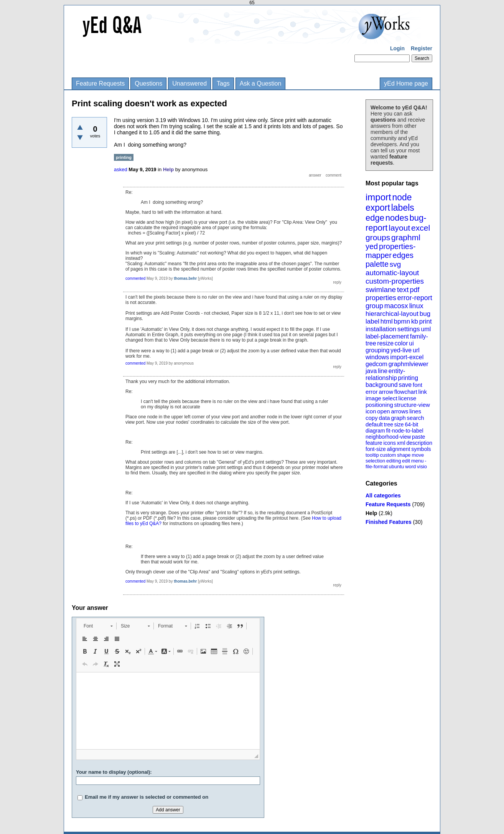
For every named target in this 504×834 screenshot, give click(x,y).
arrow (386, 392)
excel (421, 228)
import (378, 197)
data (384, 418)
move (418, 455)
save (405, 385)
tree (389, 424)
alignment (399, 449)
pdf (414, 290)
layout (399, 228)
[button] (98, 626)
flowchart (406, 392)
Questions (148, 83)
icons (390, 443)
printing (408, 378)
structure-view (412, 405)
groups (378, 237)
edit (406, 461)
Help (371, 513)
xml (401, 443)
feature (374, 443)
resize (385, 343)
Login (397, 48)
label (372, 321)
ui (411, 343)
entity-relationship (385, 374)
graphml (406, 237)
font (418, 385)
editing (394, 461)
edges (403, 255)
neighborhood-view (388, 437)
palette (377, 264)
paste (418, 437)
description (419, 443)
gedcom (376, 364)
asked (121, 169)
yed (372, 246)
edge (375, 218)
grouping (377, 350)
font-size (376, 449)
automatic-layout (392, 273)
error (372, 392)
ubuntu (397, 467)
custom (388, 455)
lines (415, 411)
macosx (396, 306)
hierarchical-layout (392, 314)
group (374, 306)
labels (403, 208)
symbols (421, 449)
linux (416, 306)
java (371, 371)
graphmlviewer (408, 364)
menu (418, 461)
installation (381, 329)
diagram (375, 431)
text (403, 290)
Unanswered (189, 83)
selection (375, 461)
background (382, 385)
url (416, 350)
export (378, 208)
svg (395, 264)
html (387, 321)
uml (426, 329)
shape (404, 455)
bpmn (402, 321)
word (410, 467)
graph (398, 418)
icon (371, 411)
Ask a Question (261, 83)
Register (422, 48)
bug (425, 314)
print (426, 321)
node (402, 197)
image (373, 398)
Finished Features (389, 522)
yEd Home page (406, 83)
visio (422, 467)
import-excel (407, 357)
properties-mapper (391, 251)
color (401, 343)
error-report (415, 298)
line (383, 371)
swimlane (381, 290)
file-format (377, 467)
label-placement (387, 336)
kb (415, 321)
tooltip (372, 455)
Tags (223, 83)
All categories (383, 495)
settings (409, 329)
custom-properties (395, 281)
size (399, 424)
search (416, 418)
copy (372, 418)
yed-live (401, 350)
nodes (397, 218)
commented (135, 278)
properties (381, 298)
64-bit (411, 424)
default (374, 424)
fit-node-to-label (404, 431)
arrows (399, 411)
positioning (379, 405)
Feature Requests (100, 83)
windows (377, 357)
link (423, 392)
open (383, 411)
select (390, 398)
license (408, 398)
